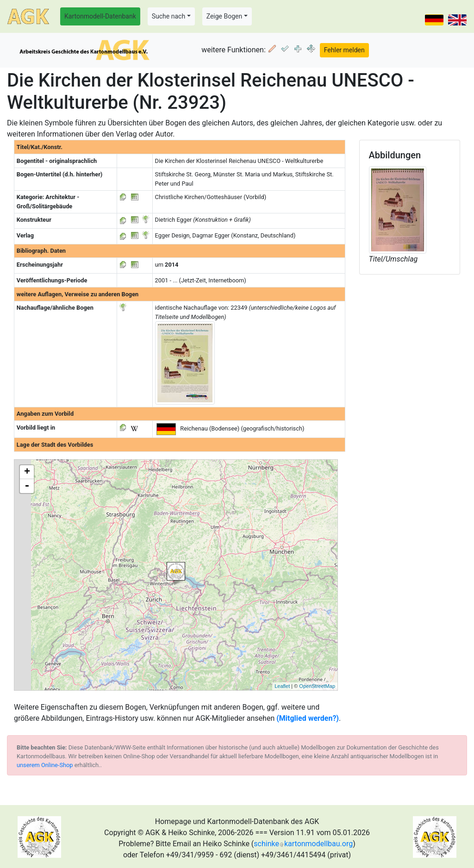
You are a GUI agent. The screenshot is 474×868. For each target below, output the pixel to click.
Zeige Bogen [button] (225, 16)
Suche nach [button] (168, 16)
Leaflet (282, 686)
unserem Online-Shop (45, 765)
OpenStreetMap (317, 686)
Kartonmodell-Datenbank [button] (100, 16)
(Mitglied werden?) (308, 718)
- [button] (27, 486)
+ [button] (27, 472)
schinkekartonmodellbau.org (303, 844)
